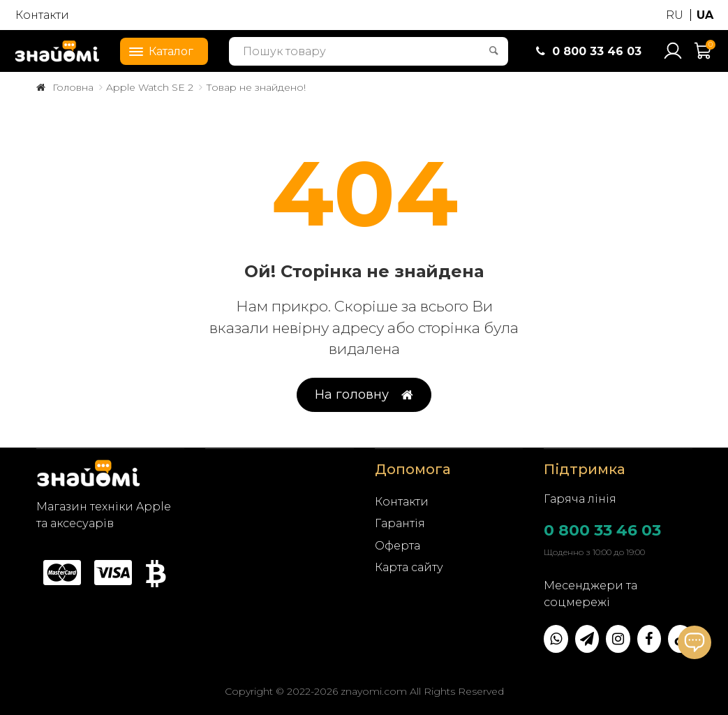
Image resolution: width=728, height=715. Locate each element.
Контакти (42, 15)
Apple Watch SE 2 (150, 87)
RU (675, 15)
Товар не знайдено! (256, 87)
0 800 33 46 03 (602, 530)
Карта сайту (409, 567)
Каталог (157, 50)
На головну (364, 395)
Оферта (398, 546)
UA (705, 15)
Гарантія (400, 523)
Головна (73, 87)
